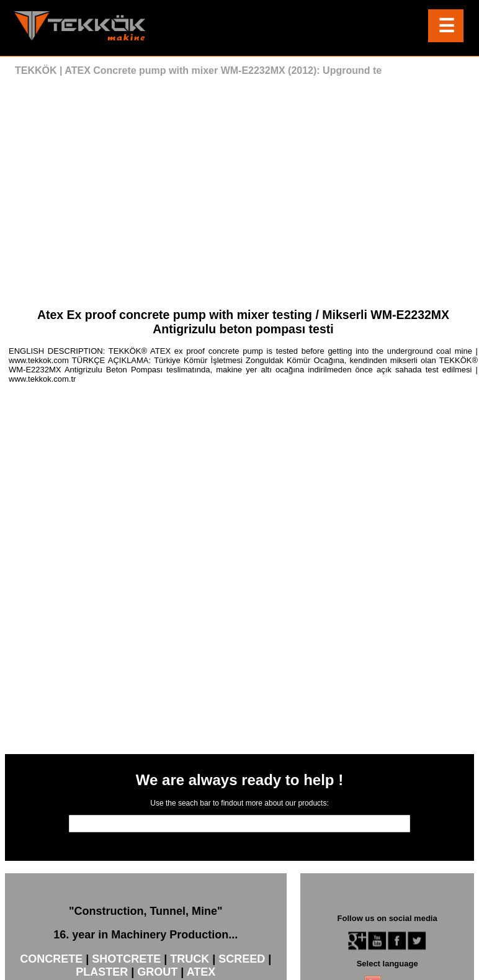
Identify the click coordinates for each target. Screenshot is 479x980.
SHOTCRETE (126, 959)
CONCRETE (51, 959)
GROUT (157, 972)
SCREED (242, 959)
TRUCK (190, 959)
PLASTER (102, 972)
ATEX (201, 972)
